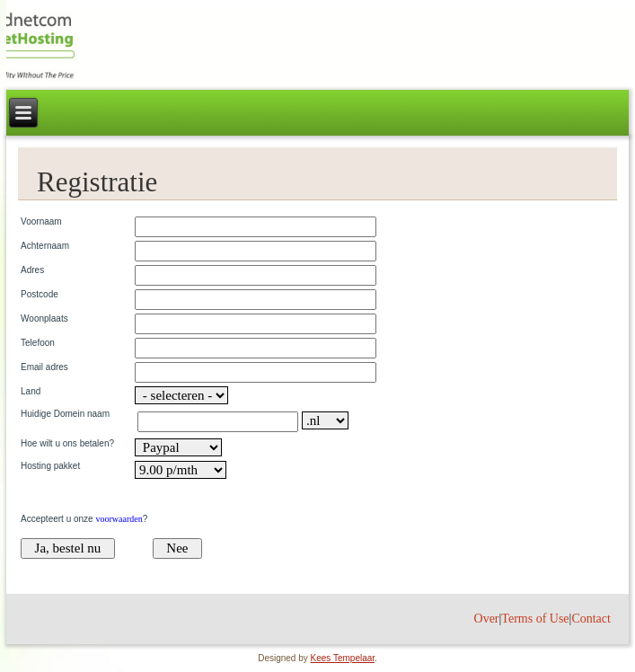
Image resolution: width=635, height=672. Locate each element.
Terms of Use (535, 619)
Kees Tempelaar (343, 658)
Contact (591, 619)
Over (487, 619)
